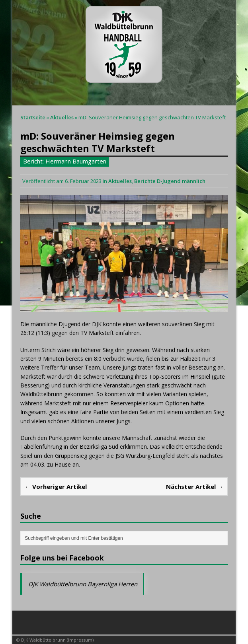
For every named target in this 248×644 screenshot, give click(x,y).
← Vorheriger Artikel (56, 486)
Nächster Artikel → (195, 486)
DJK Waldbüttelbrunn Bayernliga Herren (83, 584)
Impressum (80, 640)
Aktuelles (120, 181)
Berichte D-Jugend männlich (170, 181)
